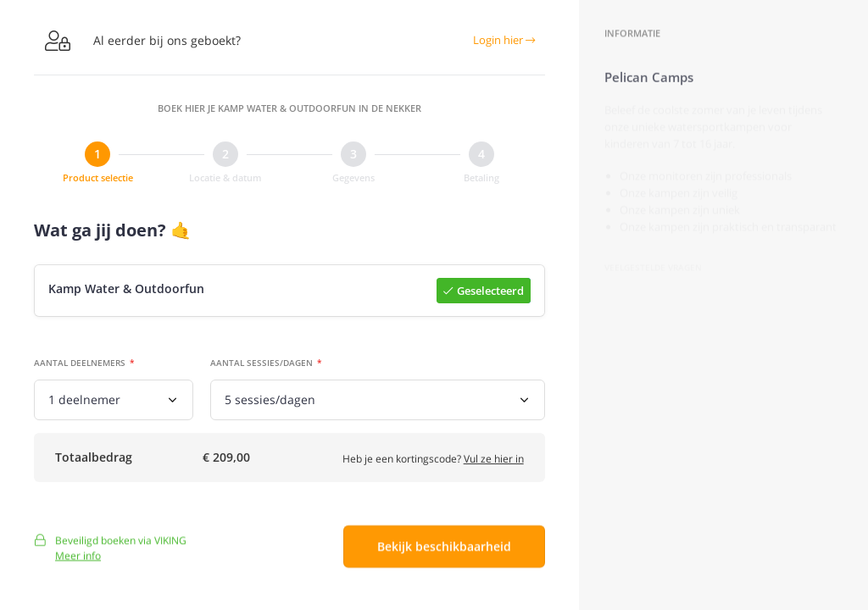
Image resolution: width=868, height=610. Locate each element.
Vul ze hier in (494, 462)
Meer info (78, 562)
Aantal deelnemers (80, 363)
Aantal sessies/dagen (262, 363)
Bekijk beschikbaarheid (444, 554)
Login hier (504, 40)
